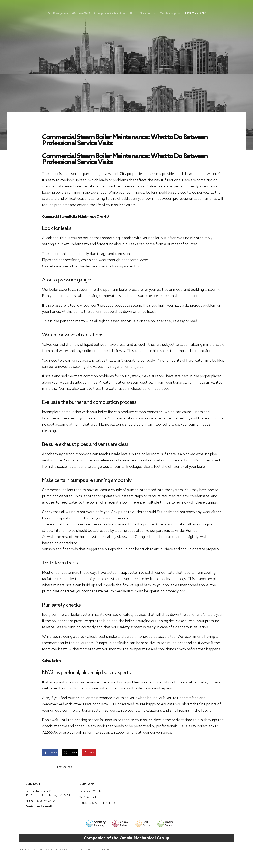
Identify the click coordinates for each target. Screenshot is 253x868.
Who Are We (88, 797)
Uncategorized (64, 767)
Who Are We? (81, 13)
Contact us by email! (39, 806)
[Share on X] (70, 753)
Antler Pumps (186, 530)
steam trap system (125, 573)
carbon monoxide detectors (147, 637)
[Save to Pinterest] (89, 753)
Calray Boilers (158, 186)
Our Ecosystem (58, 13)
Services (148, 13)
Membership (170, 13)
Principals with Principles (110, 13)
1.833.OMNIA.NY (195, 13)
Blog (133, 13)
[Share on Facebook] (50, 753)
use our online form (79, 732)
